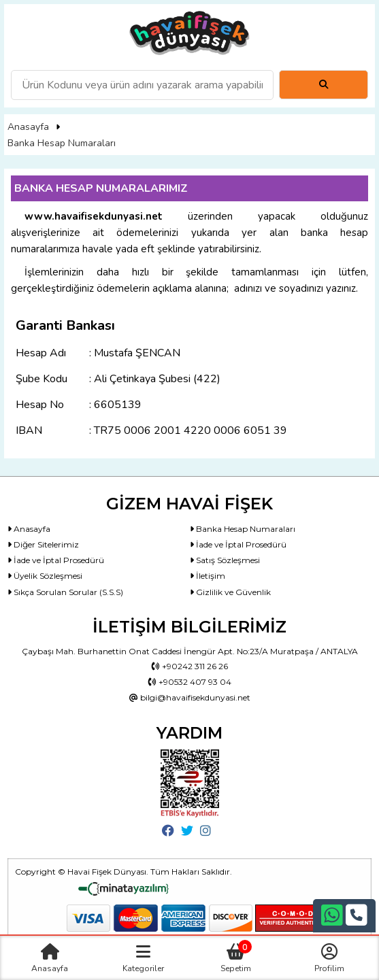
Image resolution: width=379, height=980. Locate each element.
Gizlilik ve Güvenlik (230, 592)
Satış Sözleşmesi (225, 560)
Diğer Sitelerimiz (43, 544)
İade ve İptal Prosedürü (238, 544)
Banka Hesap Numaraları (62, 143)
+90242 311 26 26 (190, 666)
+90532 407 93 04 (190, 682)
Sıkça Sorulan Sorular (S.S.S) (65, 592)
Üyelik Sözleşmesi (45, 576)
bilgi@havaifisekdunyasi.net (190, 697)
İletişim (208, 576)
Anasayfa (28, 127)
